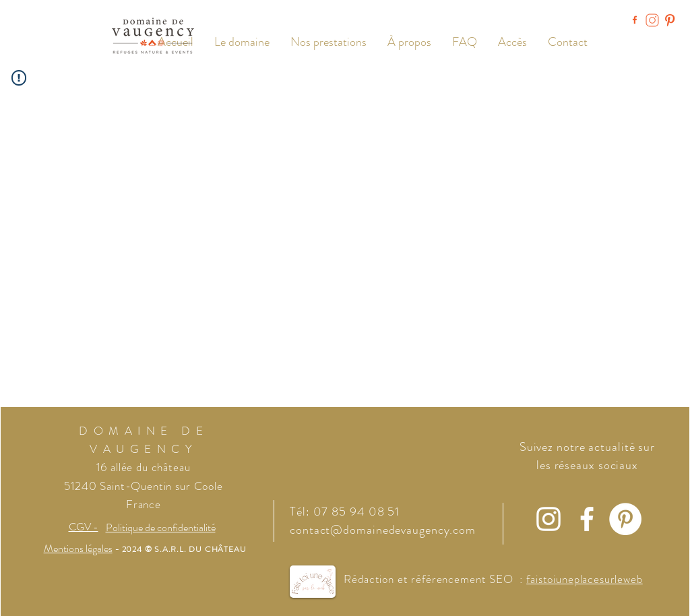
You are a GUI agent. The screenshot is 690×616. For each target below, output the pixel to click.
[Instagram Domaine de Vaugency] (652, 20)
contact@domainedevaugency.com (383, 530)
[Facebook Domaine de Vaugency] (635, 20)
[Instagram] (548, 519)
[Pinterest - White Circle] (625, 519)
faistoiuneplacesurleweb (585, 579)
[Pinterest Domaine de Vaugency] (670, 20)
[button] (328, 42)
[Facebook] (587, 519)
